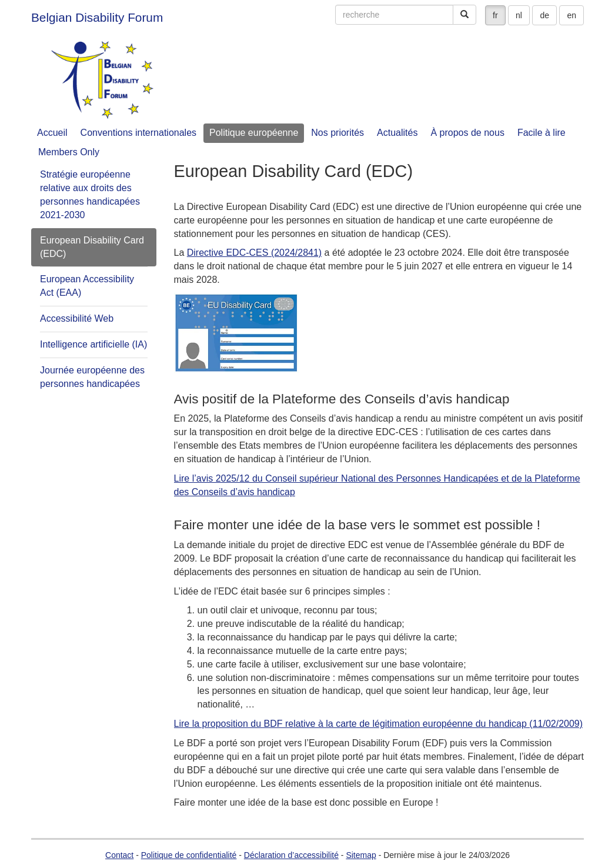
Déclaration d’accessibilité (291, 855)
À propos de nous (467, 133)
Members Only (69, 152)
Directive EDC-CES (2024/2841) (254, 253)
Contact (119, 855)
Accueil (52, 133)
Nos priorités (337, 133)
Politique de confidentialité (189, 855)
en (571, 15)
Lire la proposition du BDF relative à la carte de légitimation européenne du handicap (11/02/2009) (379, 724)
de (544, 15)
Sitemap (361, 855)
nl (519, 15)
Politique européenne (254, 133)
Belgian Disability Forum (97, 17)
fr (495, 15)
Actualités (397, 133)
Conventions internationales (138, 133)
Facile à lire (542, 133)
